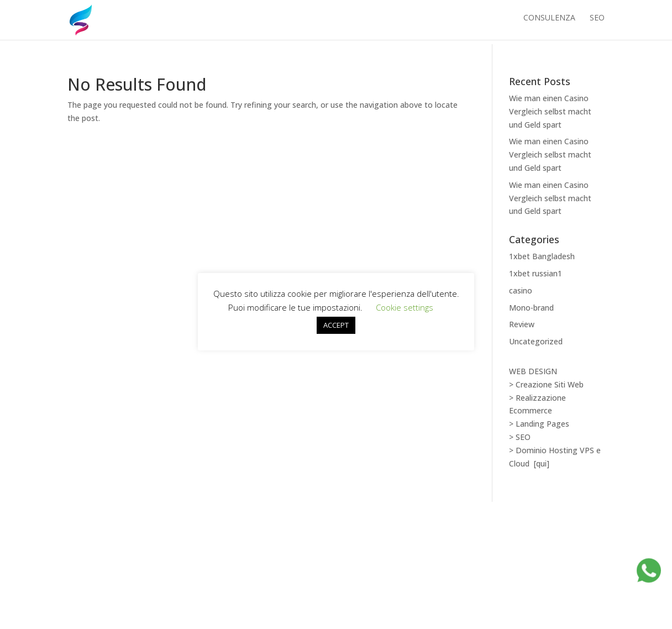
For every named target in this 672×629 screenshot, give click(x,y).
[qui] (542, 463)
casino (521, 290)
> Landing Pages (539, 424)
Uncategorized (536, 341)
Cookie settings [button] (405, 307)
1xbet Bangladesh (542, 256)
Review (522, 324)
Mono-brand (531, 308)
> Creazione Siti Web (546, 384)
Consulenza (549, 23)
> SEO (520, 437)
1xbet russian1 (535, 273)
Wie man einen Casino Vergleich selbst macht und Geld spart (550, 111)
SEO (597, 23)
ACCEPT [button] (336, 325)
